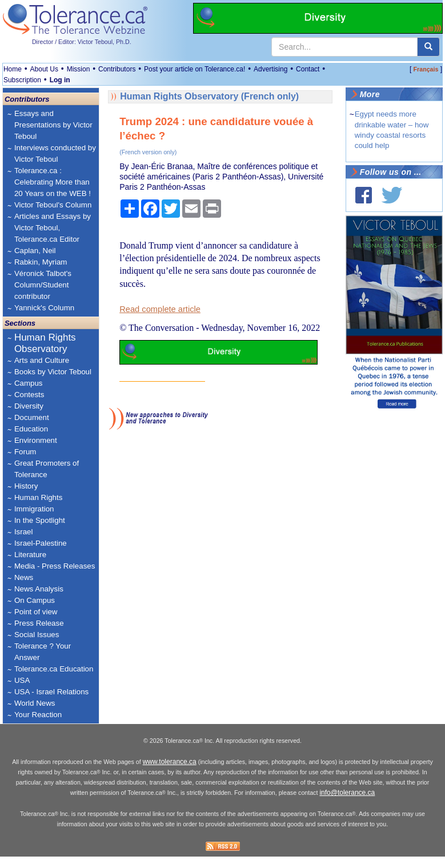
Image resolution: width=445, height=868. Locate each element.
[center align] (428, 47)
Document (32, 417)
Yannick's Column (44, 308)
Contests (29, 395)
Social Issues (37, 635)
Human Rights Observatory (45, 343)
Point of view (36, 612)
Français (426, 69)
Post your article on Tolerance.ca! (195, 69)
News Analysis (39, 589)
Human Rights (38, 497)
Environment (36, 440)
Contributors (117, 69)
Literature (30, 555)
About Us (44, 69)
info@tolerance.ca (347, 804)
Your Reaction (38, 715)
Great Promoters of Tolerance (47, 469)
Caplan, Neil (35, 251)
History (26, 486)
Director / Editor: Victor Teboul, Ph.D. (82, 42)
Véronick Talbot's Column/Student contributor (43, 285)
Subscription (22, 80)
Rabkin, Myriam (41, 262)
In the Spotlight (40, 520)
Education (31, 429)
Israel (24, 532)
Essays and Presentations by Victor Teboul (53, 125)
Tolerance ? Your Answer (43, 652)
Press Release (39, 623)
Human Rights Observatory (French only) (209, 96)
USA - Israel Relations (51, 692)
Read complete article (160, 309)
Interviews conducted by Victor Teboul (55, 153)
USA (22, 680)
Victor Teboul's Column (53, 205)
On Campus (35, 600)
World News (35, 703)
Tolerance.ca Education (54, 669)
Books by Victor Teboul (53, 372)
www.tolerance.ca (170, 773)
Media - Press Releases (55, 566)
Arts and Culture (42, 360)
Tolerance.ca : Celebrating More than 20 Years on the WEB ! (53, 182)
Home (13, 69)
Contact (308, 69)
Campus (29, 383)
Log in (60, 80)
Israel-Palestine (41, 543)
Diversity (29, 406)
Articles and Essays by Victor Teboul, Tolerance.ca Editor (53, 228)
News (24, 577)
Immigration (34, 509)
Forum (25, 452)
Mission (79, 69)
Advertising (270, 69)
